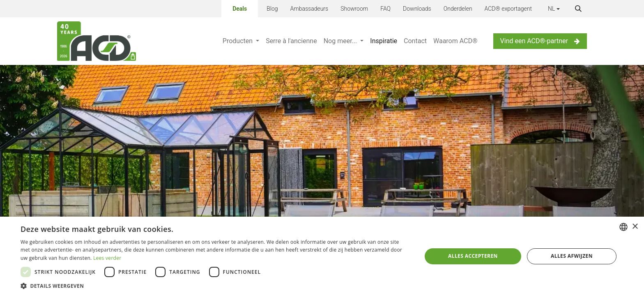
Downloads (417, 9)
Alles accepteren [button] (473, 256)
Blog (272, 9)
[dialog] (322, 256)
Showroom (354, 9)
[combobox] (623, 227)
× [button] (635, 227)
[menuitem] (241, 41)
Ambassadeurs (309, 9)
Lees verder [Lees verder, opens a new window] (107, 258)
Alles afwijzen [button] (572, 256)
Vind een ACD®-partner (540, 41)
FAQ (385, 9)
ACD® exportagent (508, 9)
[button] (578, 9)
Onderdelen (458, 9)
